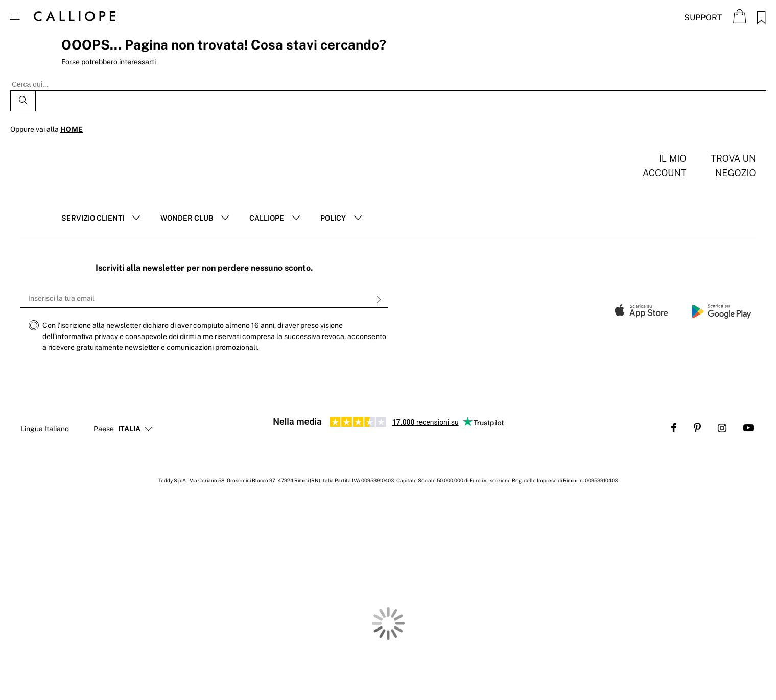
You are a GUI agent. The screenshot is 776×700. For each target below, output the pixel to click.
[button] (129, 429)
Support (703, 18)
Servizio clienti (93, 218)
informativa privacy (87, 336)
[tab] (101, 219)
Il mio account (665, 166)
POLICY (333, 218)
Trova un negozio (733, 166)
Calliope (267, 218)
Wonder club (187, 218)
